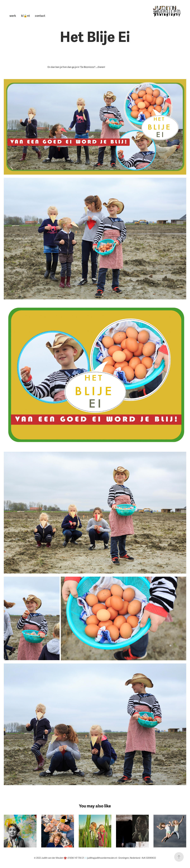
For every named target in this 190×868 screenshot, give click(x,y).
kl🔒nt (26, 16)
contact (40, 16)
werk (13, 16)
